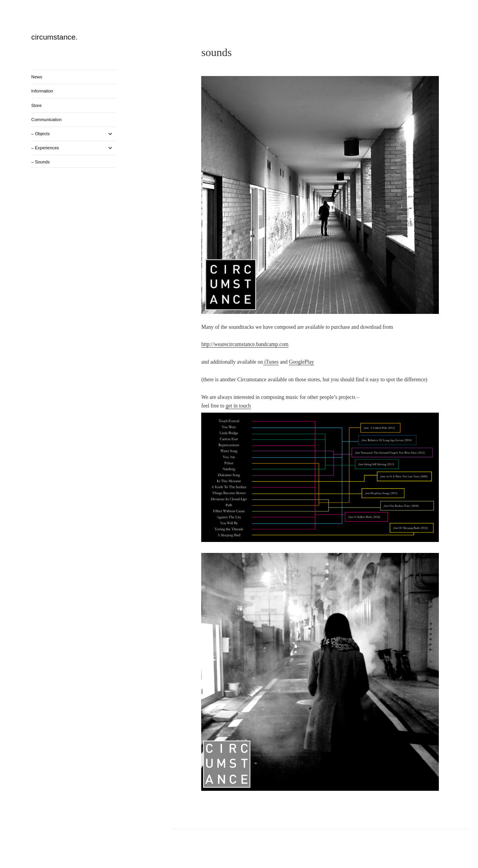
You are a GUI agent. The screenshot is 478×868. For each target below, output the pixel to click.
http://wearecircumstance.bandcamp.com (245, 344)
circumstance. (54, 37)
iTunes (271, 362)
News (37, 77)
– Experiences (45, 148)
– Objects (41, 134)
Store (37, 105)
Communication (47, 120)
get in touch (238, 406)
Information (42, 91)
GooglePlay (301, 362)
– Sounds (41, 162)
